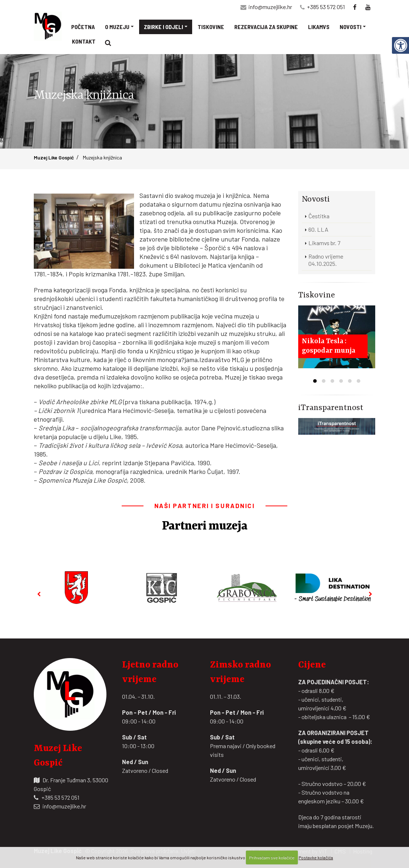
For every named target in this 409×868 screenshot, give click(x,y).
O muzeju (117, 27)
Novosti (351, 27)
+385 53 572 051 (326, 7)
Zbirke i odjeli (163, 27)
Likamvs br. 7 (324, 243)
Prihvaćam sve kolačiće (272, 857)
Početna (83, 27)
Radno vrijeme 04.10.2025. (326, 260)
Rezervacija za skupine (266, 27)
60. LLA (318, 229)
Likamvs (319, 27)
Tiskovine (211, 27)
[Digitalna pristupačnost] (400, 45)
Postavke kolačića (316, 857)
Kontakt (84, 41)
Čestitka (319, 216)
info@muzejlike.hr (270, 7)
